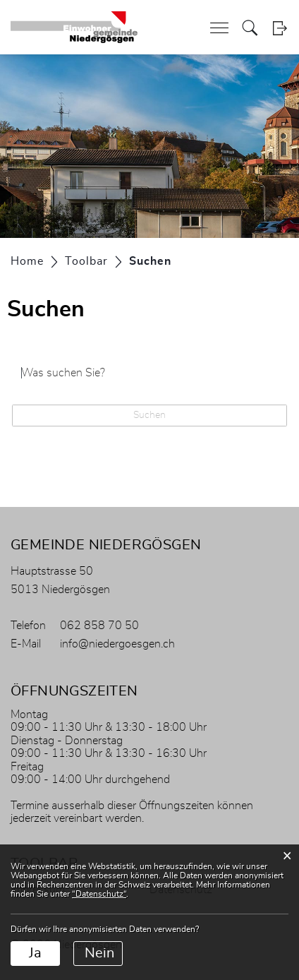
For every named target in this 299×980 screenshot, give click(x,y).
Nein (99, 953)
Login (280, 28)
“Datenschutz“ (99, 894)
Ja (35, 953)
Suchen (149, 415)
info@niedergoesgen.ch (117, 644)
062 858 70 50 (99, 626)
